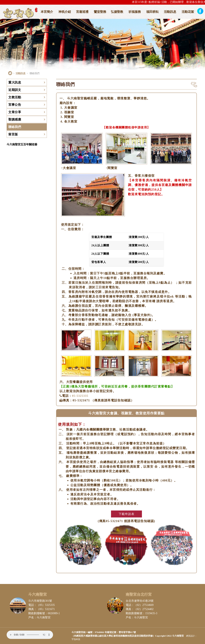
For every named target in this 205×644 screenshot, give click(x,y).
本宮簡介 (47, 12)
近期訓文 (15, 90)
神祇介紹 (65, 12)
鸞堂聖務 (100, 12)
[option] (102, 43)
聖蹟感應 (15, 119)
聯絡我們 (15, 127)
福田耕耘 (152, 12)
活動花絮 (188, 12)
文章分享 (15, 112)
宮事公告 (15, 105)
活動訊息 (170, 12)
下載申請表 (126, 514)
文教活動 (15, 97)
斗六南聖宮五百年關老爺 (22, 144)
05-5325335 (81, 396)
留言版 (13, 134)
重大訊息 (15, 82)
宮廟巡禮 (82, 12)
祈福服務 (135, 12)
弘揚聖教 (117, 12)
